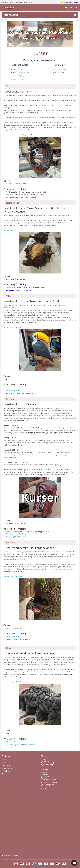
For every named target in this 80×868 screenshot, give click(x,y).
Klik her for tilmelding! (13, 390)
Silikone (5, 777)
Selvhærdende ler (8, 768)
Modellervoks (7, 771)
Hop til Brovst (60, 73)
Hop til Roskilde (61, 69)
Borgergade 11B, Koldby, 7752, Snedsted (21, 197)
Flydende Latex (7, 765)
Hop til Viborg (19, 76)
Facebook (7, 855)
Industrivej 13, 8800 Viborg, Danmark (19, 393)
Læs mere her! (8, 230)
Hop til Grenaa (19, 79)
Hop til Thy (17, 69)
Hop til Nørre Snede (21, 73)
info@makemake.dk (53, 786)
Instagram (16, 855)
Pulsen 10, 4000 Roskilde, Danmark (19, 639)
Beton (4, 774)
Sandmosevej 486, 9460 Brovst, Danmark (21, 745)
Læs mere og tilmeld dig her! (13, 327)
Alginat (4, 759)
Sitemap (44, 788)
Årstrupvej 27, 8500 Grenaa (16, 537)
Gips (4, 762)
